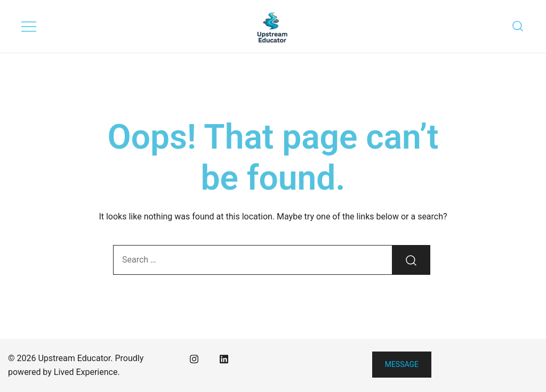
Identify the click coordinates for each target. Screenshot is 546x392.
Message (402, 364)
